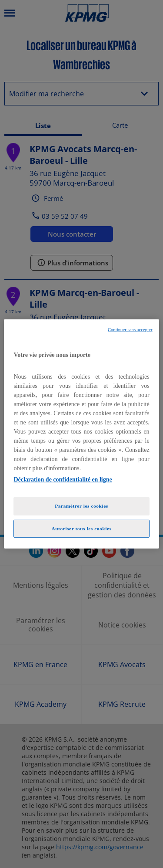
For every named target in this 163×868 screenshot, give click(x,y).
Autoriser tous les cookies (81, 528)
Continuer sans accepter (130, 330)
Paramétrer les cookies (81, 505)
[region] (81, 434)
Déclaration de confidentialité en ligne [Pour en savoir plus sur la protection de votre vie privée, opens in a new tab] (63, 479)
